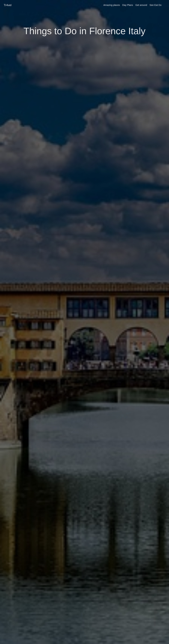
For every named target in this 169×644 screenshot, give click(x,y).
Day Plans (128, 5)
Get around (141, 5)
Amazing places (112, 5)
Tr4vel (8, 5)
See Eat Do (156, 5)
